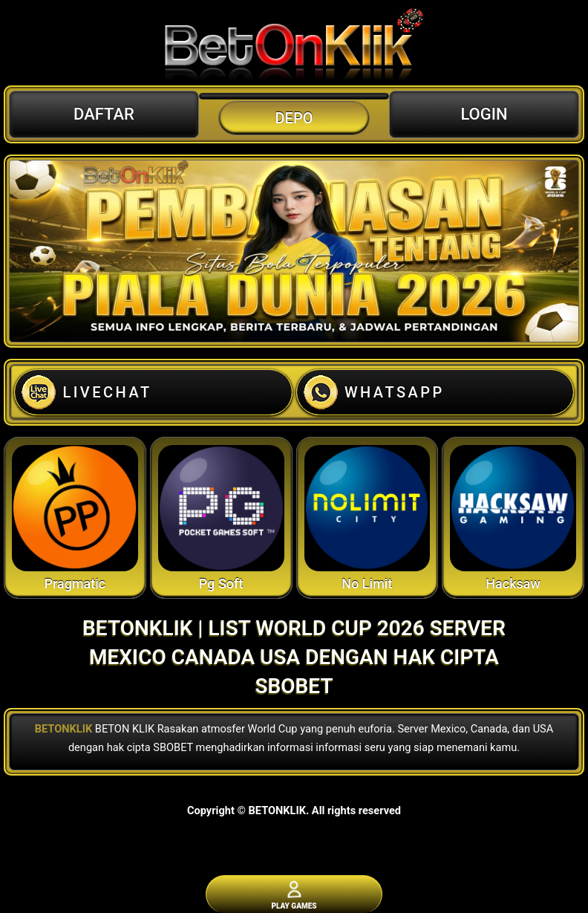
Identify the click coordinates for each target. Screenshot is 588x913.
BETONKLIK (64, 729)
